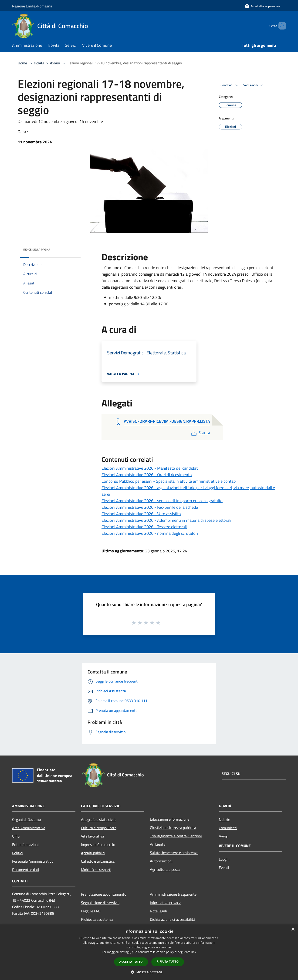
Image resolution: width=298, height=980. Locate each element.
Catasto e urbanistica (98, 861)
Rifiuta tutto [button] (168, 962)
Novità (39, 63)
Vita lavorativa (93, 836)
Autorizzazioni (161, 861)
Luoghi (224, 859)
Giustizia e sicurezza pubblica (173, 828)
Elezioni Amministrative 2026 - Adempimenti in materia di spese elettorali (166, 520)
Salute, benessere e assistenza (174, 853)
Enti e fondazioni (25, 845)
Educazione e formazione (170, 819)
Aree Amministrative (29, 828)
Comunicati (228, 828)
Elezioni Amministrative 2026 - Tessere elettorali (144, 527)
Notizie (224, 819)
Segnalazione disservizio (100, 903)
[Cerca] (280, 26)
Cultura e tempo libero (99, 828)
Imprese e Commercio (98, 845)
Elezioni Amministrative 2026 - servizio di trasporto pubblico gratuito (162, 501)
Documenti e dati (26, 870)
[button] (149, 972)
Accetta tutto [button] (131, 962)
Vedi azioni (254, 85)
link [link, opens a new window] (194, 952)
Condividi (230, 85)
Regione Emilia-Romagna (32, 6)
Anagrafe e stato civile (99, 819)
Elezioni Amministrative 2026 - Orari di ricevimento (147, 475)
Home (22, 63)
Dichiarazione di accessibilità (173, 919)
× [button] (293, 929)
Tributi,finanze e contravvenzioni (176, 836)
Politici (17, 853)
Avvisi (55, 63)
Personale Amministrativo (33, 861)
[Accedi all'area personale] (262, 6)
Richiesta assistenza (97, 919)
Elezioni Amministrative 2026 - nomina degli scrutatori (150, 533)
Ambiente (158, 844)
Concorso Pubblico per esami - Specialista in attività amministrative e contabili (170, 481)
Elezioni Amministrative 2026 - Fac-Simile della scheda (150, 507)
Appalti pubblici (93, 853)
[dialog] (149, 952)
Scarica (200, 432)
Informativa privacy (165, 903)
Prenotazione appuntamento (104, 894)
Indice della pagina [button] (37, 249)
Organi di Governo (26, 819)
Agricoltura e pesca (165, 869)
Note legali (158, 911)
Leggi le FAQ (91, 911)
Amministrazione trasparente (173, 894)
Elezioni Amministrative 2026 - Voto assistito (141, 514)
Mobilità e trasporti (96, 870)
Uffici (16, 836)
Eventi (224, 868)
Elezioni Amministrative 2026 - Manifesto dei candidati (150, 468)
